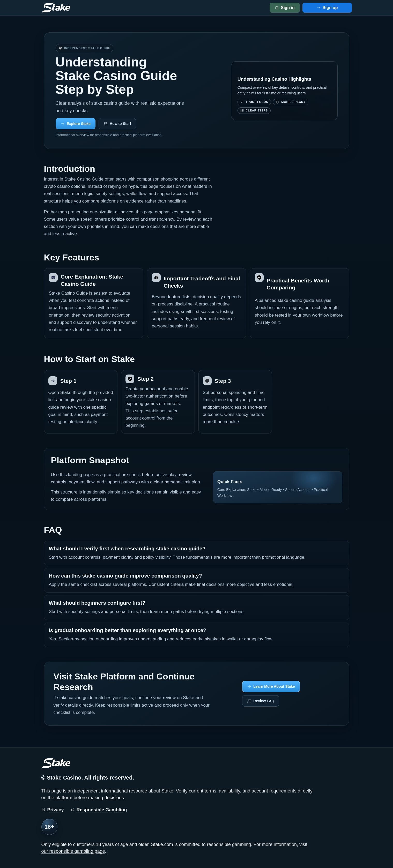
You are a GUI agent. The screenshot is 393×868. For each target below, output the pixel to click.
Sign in (288, 8)
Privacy (56, 810)
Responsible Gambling (102, 810)
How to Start (120, 124)
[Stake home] (56, 8)
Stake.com (162, 844)
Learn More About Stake (274, 686)
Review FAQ (264, 701)
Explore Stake (79, 124)
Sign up (330, 8)
